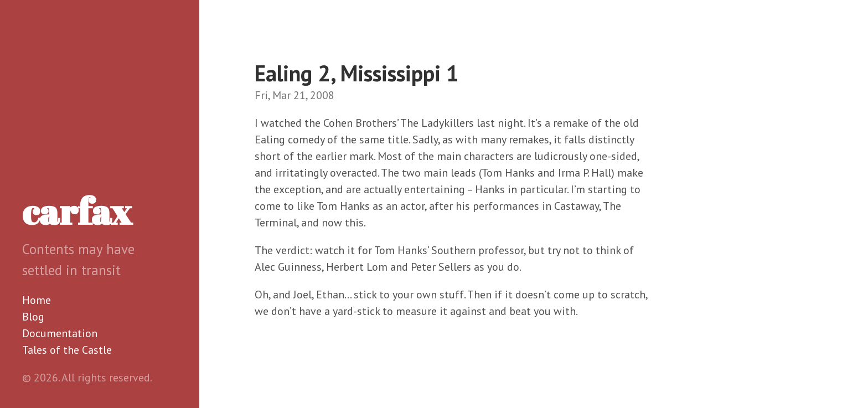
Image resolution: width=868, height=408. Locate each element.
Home (37, 300)
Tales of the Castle (67, 350)
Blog (33, 317)
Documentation (60, 333)
